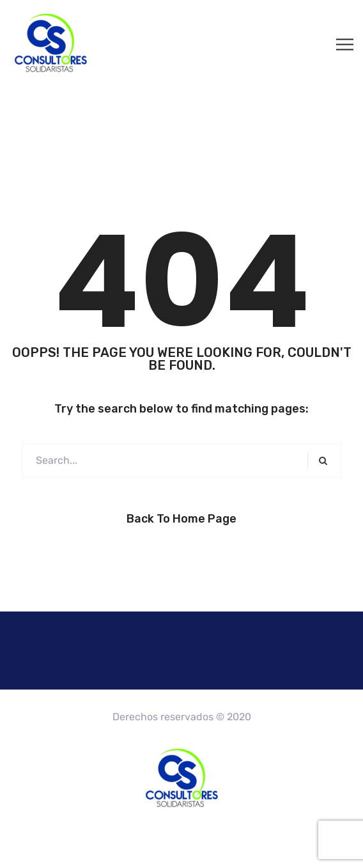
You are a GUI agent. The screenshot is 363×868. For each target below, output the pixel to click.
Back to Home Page (181, 519)
